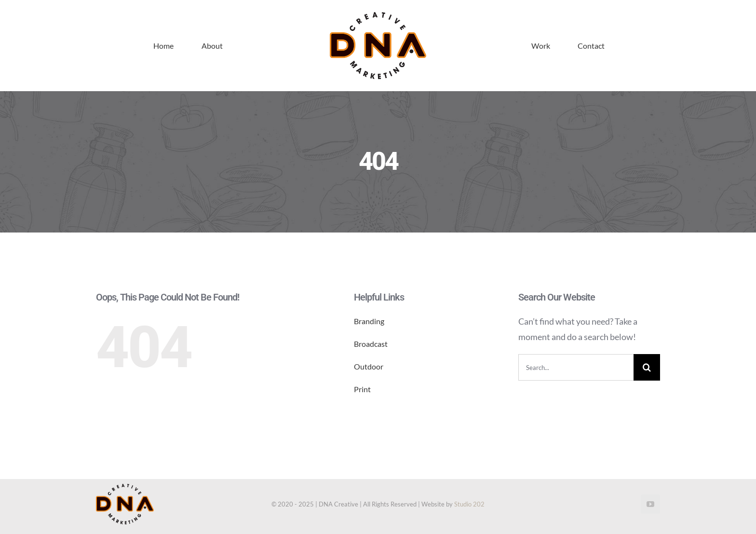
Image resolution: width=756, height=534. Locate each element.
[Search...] (576, 367)
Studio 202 (469, 504)
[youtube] (650, 504)
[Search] (647, 367)
